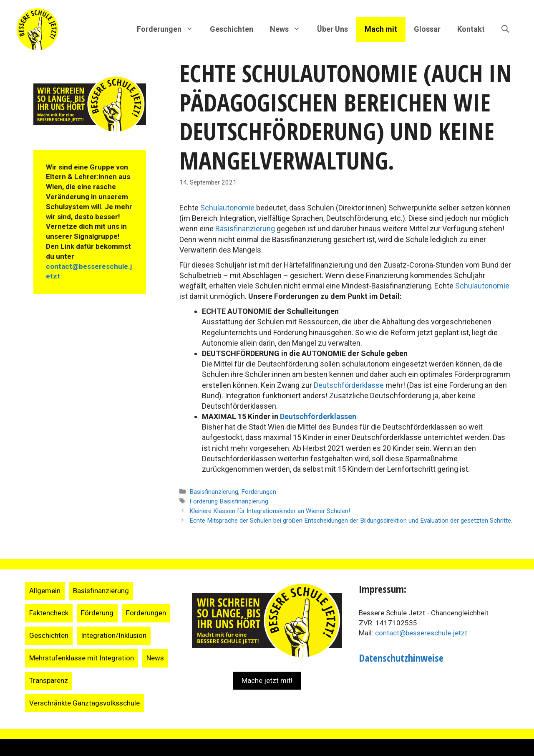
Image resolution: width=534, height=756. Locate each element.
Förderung (97, 613)
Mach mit (381, 29)
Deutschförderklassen (318, 416)
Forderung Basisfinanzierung (229, 501)
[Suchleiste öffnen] (505, 29)
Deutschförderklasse (350, 385)
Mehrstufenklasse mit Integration (82, 658)
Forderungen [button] (169, 29)
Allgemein (45, 591)
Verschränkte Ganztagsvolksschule (84, 703)
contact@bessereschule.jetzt (421, 633)
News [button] (289, 29)
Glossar (427, 29)
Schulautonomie (228, 208)
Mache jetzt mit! (267, 680)
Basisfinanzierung (246, 229)
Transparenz (49, 680)
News (155, 658)
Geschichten (232, 29)
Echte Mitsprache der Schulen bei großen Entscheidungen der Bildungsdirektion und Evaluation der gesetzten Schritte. (351, 521)
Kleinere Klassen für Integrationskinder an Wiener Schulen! (270, 511)
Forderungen (259, 492)
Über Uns (332, 29)
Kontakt (471, 29)
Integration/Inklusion (114, 635)
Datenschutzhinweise (401, 658)
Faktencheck (49, 613)
